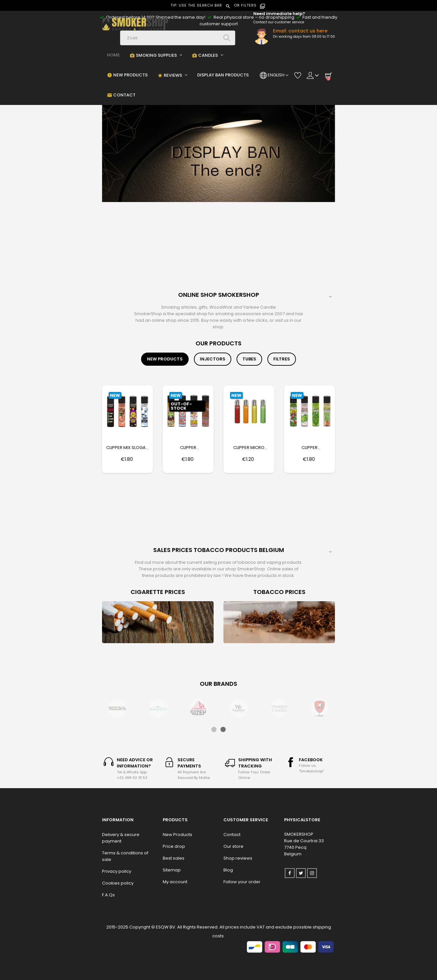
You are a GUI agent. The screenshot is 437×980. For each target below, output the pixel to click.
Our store (233, 846)
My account (175, 882)
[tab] (165, 359)
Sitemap (172, 870)
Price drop (174, 846)
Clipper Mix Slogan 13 (127, 448)
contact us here (308, 31)
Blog (228, 870)
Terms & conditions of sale (125, 856)
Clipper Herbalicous (310, 448)
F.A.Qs (108, 895)
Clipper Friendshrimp (188, 448)
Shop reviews (238, 858)
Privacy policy (117, 871)
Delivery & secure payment (121, 838)
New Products (177, 835)
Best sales (174, 858)
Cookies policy (118, 883)
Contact (232, 835)
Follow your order (242, 882)
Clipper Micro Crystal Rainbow (249, 448)
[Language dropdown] (274, 75)
